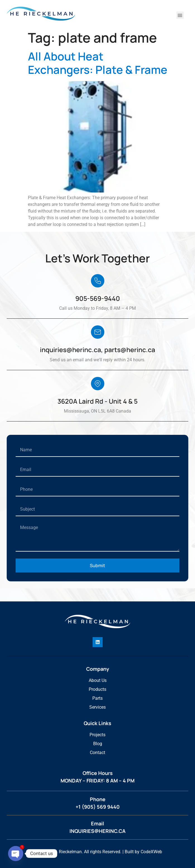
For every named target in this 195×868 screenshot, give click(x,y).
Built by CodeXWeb (143, 852)
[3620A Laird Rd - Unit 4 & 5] (98, 384)
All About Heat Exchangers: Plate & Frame (98, 63)
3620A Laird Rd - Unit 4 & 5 (97, 401)
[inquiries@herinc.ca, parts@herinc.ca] (98, 332)
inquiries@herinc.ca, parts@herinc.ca (97, 350)
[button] (180, 15)
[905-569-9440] (98, 281)
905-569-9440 (98, 298)
